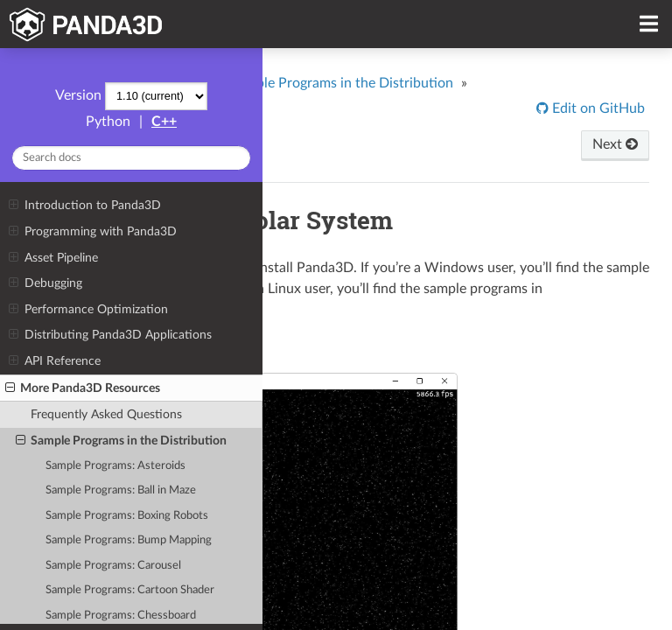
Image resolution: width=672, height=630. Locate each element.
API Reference (54, 361)
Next (615, 144)
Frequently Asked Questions (106, 414)
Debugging (45, 283)
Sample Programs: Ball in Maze (121, 490)
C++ (164, 122)
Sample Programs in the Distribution (121, 441)
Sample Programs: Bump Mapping (129, 540)
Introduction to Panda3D (84, 206)
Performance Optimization (88, 310)
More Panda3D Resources (83, 388)
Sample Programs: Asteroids (115, 466)
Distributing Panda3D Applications (110, 335)
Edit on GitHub (597, 108)
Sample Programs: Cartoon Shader (130, 590)
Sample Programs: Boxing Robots (127, 516)
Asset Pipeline (53, 258)
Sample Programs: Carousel (113, 566)
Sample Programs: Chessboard (121, 616)
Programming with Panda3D (92, 232)
